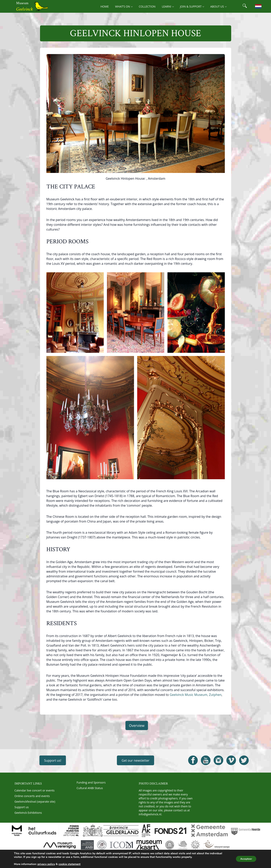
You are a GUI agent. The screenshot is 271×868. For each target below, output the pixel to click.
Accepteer (244, 859)
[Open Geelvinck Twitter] (244, 760)
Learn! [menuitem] (168, 6)
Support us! (53, 760)
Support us (22, 807)
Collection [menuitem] (147, 6)
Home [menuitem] (105, 6)
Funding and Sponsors (91, 782)
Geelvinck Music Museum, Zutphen (196, 695)
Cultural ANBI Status (90, 788)
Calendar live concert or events (35, 790)
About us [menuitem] (218, 6)
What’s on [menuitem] (124, 6)
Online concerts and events (32, 796)
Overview (137, 725)
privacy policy (46, 864)
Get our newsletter (135, 760)
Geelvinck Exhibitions (28, 813)
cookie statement (69, 864)
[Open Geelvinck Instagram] (218, 760)
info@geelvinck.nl (150, 814)
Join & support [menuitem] (192, 6)
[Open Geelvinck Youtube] (206, 760)
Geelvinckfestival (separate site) (35, 802)
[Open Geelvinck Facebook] (193, 760)
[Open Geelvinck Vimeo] (231, 760)
